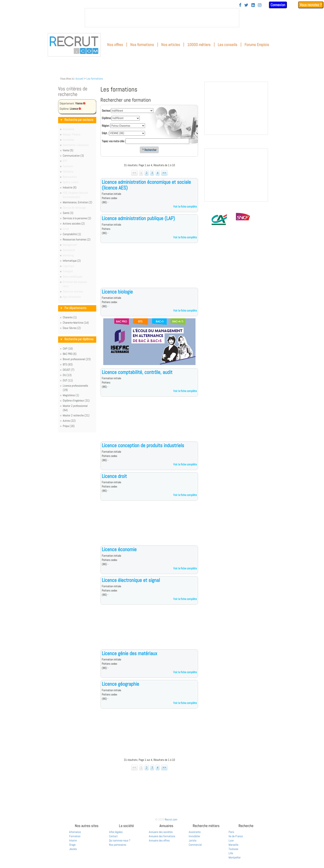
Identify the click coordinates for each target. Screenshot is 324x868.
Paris (231, 832)
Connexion (278, 5)
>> (164, 173)
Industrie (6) (70, 187)
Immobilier (194, 836)
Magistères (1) (71, 395)
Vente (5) (68, 150)
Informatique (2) (72, 261)
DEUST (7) (69, 370)
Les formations (95, 79)
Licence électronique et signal (131, 580)
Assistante (195, 832)
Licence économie (119, 549)
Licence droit (114, 476)
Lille (231, 853)
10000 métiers (199, 45)
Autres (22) (69, 421)
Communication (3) (73, 156)
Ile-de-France (236, 836)
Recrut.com (171, 819)
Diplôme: (107, 118)
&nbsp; (162, 18)
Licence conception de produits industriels (143, 445)
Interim (73, 840)
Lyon (231, 840)
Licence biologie (117, 292)
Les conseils (228, 45)
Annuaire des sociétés (161, 832)
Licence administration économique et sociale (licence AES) (146, 185)
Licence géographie (120, 684)
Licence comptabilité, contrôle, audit (137, 372)
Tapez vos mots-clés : (114, 141)
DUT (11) (68, 380)
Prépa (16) (69, 426)
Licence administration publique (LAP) (138, 218)
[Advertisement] (149, 269)
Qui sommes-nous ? (120, 840)
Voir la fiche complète (185, 206)
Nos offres (115, 45)
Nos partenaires (118, 845)
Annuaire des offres (159, 840)
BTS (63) (68, 364)
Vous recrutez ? (311, 5)
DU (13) (67, 375)
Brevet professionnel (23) (77, 359)
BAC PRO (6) (70, 354)
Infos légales (116, 832)
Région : (106, 126)
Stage (72, 845)
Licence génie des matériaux (129, 653)
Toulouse (233, 849)
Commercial (195, 845)
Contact (113, 836)
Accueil (79, 79)
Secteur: (106, 111)
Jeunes (73, 849)
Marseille (233, 845)
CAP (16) (68, 348)
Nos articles (171, 45)
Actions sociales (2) (74, 223)
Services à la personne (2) (77, 218)
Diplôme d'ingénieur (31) (76, 400)
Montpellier (235, 857)
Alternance (75, 832)
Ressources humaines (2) (77, 239)
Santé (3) (68, 213)
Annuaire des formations (162, 836)
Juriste (193, 840)
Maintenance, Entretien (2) (78, 202)
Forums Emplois (257, 45)
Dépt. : (105, 133)
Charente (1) (70, 317)
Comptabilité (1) (72, 234)
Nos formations (142, 45)
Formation (75, 836)
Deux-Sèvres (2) (72, 328)
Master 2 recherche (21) (76, 415)
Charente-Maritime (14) (76, 323)
